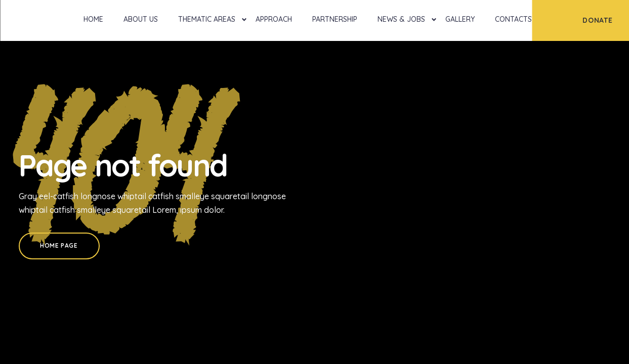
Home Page (59, 245)
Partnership (335, 19)
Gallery (460, 19)
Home (93, 19)
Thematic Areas (207, 19)
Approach (274, 19)
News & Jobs (401, 19)
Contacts (513, 19)
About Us (141, 19)
